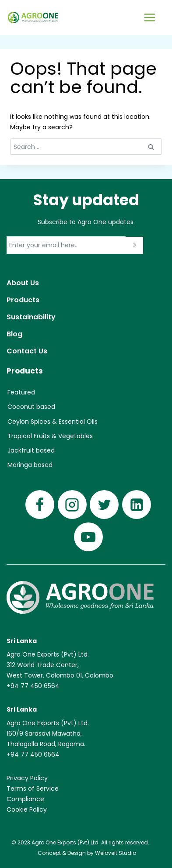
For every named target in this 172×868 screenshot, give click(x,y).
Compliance (25, 799)
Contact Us (27, 351)
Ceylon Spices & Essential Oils (53, 422)
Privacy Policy (27, 778)
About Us (23, 283)
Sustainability (31, 317)
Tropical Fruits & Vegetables (50, 436)
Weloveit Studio (116, 853)
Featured (21, 392)
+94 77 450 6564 (33, 686)
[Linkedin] (137, 505)
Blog (14, 334)
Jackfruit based (31, 450)
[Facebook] (40, 505)
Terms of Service (33, 788)
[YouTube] (88, 537)
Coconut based (31, 407)
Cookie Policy (27, 809)
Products (23, 300)
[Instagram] (72, 505)
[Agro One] (33, 17)
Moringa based (30, 465)
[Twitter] (104, 505)
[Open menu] (149, 17)
